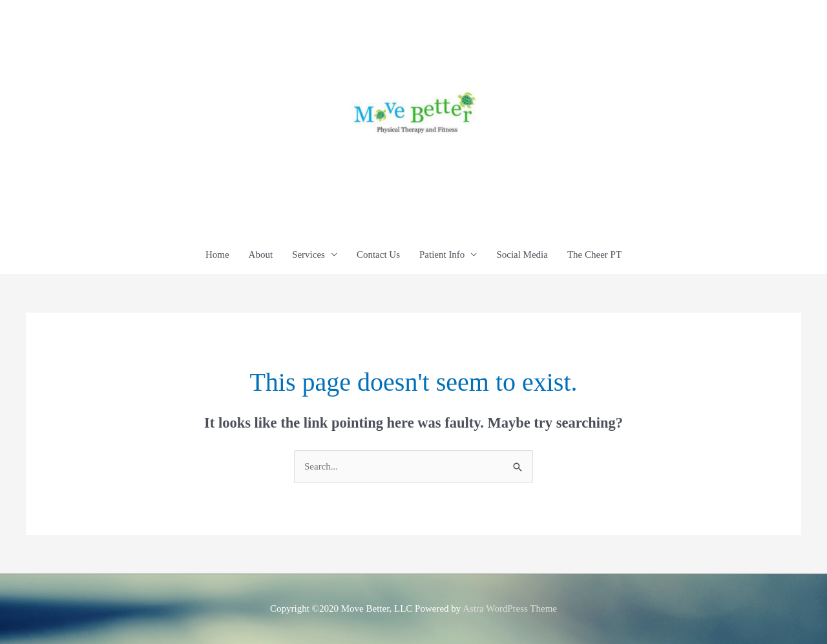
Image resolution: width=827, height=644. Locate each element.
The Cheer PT (594, 254)
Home (217, 254)
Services (309, 254)
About (261, 254)
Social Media (522, 254)
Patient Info (442, 254)
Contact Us (378, 254)
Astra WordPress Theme (510, 608)
